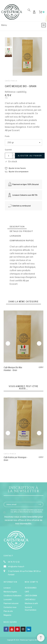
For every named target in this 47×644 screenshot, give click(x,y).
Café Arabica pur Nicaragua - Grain (15, 459)
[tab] (17, 227)
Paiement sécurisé (11, 603)
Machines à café (31, 603)
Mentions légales (10, 592)
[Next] (39, 343)
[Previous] (8, 343)
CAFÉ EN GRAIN (31, 596)
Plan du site (8, 611)
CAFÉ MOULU (30, 599)
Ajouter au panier (30, 156)
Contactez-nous (10, 607)
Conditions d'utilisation (13, 596)
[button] (15, 168)
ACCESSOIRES (31, 588)
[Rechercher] (29, 10)
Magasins (7, 615)
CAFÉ (27, 592)
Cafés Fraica (11, 81)
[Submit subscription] (40, 504)
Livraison (7, 588)
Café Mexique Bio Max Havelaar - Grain (13, 369)
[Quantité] (9, 156)
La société (8, 599)
